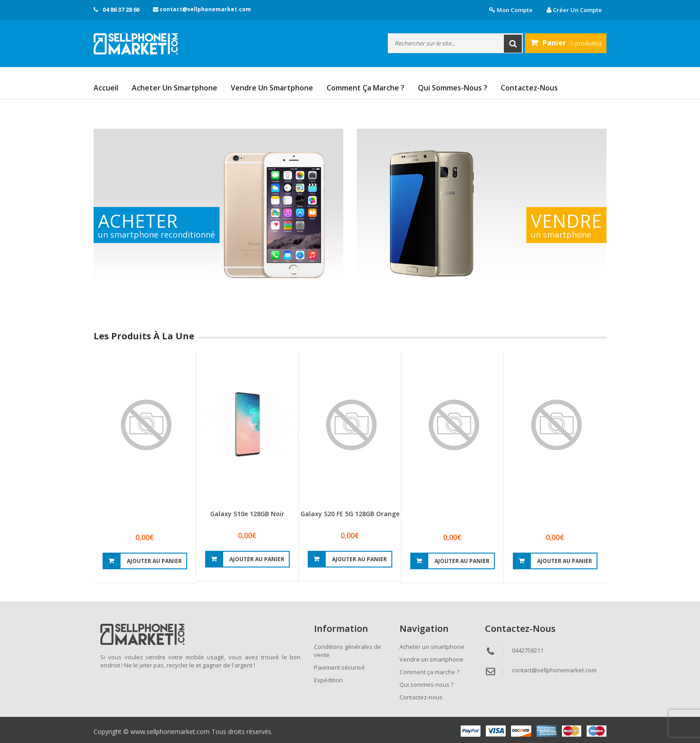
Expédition (328, 680)
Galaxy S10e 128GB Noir (247, 514)
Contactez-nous (529, 88)
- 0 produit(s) (566, 43)
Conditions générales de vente (348, 651)
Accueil (106, 88)
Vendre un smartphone (272, 88)
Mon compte (511, 10)
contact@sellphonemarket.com (202, 9)
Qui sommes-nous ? (453, 88)
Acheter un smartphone (175, 88)
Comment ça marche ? (366, 88)
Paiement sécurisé (339, 667)
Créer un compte (574, 10)
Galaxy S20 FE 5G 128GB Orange (350, 514)
